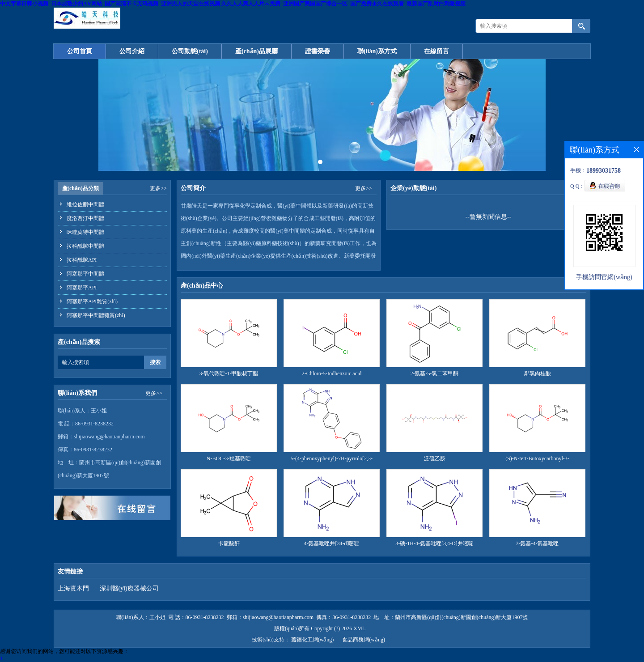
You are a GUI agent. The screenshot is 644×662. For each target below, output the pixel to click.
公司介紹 (132, 51)
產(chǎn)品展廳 (256, 51)
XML (359, 628)
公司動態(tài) (190, 51)
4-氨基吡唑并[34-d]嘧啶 (332, 543)
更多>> (158, 188)
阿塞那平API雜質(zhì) (92, 301)
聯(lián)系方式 (377, 51)
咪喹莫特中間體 (85, 232)
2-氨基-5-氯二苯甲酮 (435, 373)
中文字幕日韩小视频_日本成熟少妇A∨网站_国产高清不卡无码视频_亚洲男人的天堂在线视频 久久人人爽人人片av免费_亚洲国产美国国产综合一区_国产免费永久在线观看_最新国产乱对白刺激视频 (233, 4)
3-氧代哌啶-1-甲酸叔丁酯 (229, 373)
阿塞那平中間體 (85, 274)
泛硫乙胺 (435, 458)
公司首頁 (80, 51)
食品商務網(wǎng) (364, 640)
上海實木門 (73, 588)
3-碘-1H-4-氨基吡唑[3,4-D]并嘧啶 (434, 543)
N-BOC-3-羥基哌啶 (229, 458)
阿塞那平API (82, 288)
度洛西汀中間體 (85, 218)
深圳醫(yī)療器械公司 (129, 588)
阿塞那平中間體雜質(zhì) (96, 315)
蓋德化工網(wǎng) (313, 640)
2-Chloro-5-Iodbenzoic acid (332, 373)
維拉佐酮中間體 (85, 204)
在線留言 (436, 51)
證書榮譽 (318, 51)
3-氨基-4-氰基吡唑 (538, 543)
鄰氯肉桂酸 (538, 373)
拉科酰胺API (82, 260)
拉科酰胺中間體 (85, 246)
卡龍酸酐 (229, 543)
